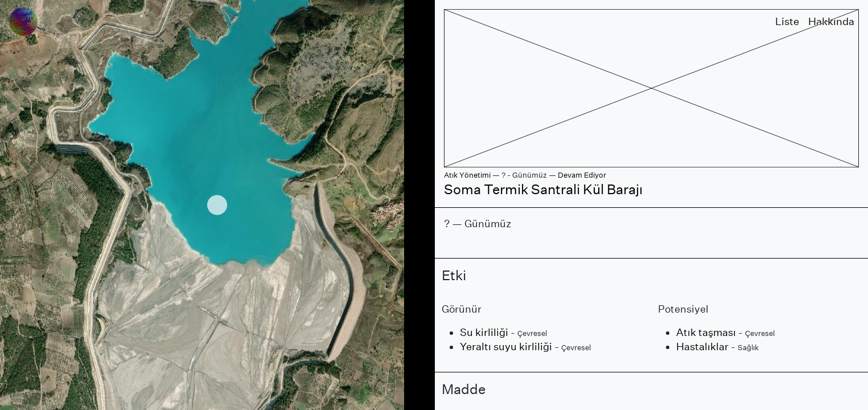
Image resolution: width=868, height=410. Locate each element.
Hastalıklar (702, 347)
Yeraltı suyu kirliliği (506, 347)
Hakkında (831, 21)
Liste (787, 21)
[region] (217, 205)
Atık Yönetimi (467, 175)
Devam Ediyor (582, 175)
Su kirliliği (484, 332)
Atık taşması (706, 332)
